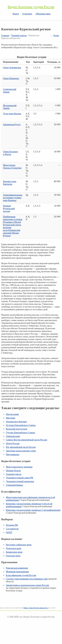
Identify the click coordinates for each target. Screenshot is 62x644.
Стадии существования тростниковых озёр (27, 579)
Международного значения (19, 467)
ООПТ (9, 532)
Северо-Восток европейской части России (26, 440)
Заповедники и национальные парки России (27, 585)
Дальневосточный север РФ (19, 478)
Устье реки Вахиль (12, 114)
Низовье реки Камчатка (10, 183)
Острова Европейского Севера (21, 425)
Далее (56, 35)
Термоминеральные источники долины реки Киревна (13, 198)
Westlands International (17, 572)
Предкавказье (12, 454)
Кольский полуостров (16, 429)
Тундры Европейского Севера (20, 433)
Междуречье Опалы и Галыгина (12, 167)
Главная (5, 35)
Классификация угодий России (21, 575)
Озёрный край (13, 436)
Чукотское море (14, 548)
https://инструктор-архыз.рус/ (36, 608)
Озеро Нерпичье (11, 78)
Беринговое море (14, 552)
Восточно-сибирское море (19, 545)
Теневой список (19, 35)
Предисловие (12, 414)
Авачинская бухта (12, 124)
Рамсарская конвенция (17, 568)
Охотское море (13, 556)
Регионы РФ (12, 525)
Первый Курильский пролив (9, 209)
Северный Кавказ (14, 485)
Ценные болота (13, 471)
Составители (12, 529)
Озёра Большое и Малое (11, 153)
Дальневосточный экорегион (20, 481)
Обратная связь (43, 14)
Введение (11, 418)
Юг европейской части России (21, 447)
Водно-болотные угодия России (31, 7)
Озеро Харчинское (12, 68)
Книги (16, 14)
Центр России (13, 443)
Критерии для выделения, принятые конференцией (33, 510)
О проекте (27, 14)
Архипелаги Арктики (16, 422)
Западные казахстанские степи (21, 451)
